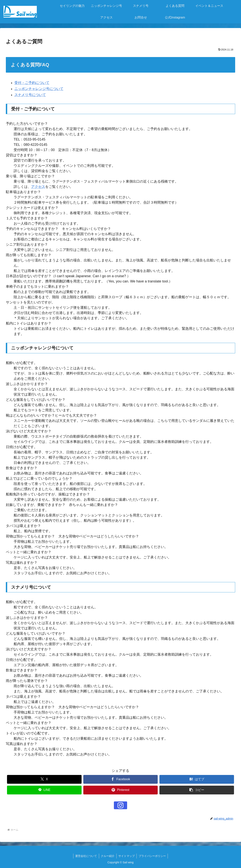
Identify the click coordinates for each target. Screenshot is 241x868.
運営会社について (86, 856)
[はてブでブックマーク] (197, 779)
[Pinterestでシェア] (121, 790)
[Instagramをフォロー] (120, 805)
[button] (197, 790)
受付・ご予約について (32, 83)
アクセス (38, 187)
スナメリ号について (30, 95)
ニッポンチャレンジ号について (39, 89)
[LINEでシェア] (44, 790)
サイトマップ (127, 856)
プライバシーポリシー (153, 856)
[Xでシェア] (44, 779)
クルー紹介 (108, 856)
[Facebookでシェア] (121, 779)
